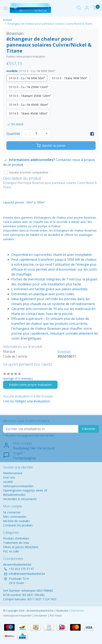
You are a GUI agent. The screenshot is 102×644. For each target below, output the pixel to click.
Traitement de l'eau (16, 543)
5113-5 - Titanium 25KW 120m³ (30, 96)
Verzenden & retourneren (20, 499)
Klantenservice (13, 473)
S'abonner (89, 429)
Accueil (7, 20)
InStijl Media (76, 611)
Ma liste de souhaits (16, 521)
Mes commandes (15, 517)
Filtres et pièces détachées (21, 547)
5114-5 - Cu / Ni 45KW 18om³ (29, 105)
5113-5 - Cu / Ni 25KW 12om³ (29, 87)
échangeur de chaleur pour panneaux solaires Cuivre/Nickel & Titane (50, 24)
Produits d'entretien (16, 538)
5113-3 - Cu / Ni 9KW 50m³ (27, 78)
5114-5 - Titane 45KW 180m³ (28, 113)
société (8, 482)
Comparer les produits (18, 525)
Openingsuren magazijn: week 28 (25, 490)
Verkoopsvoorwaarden (18, 486)
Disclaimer (41, 615)
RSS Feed (56, 615)
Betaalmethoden (14, 495)
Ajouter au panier (51, 146)
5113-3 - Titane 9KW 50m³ (70, 78)
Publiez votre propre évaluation (26, 56)
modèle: (31, 71)
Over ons (9, 477)
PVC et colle (11, 551)
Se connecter (12, 512)
